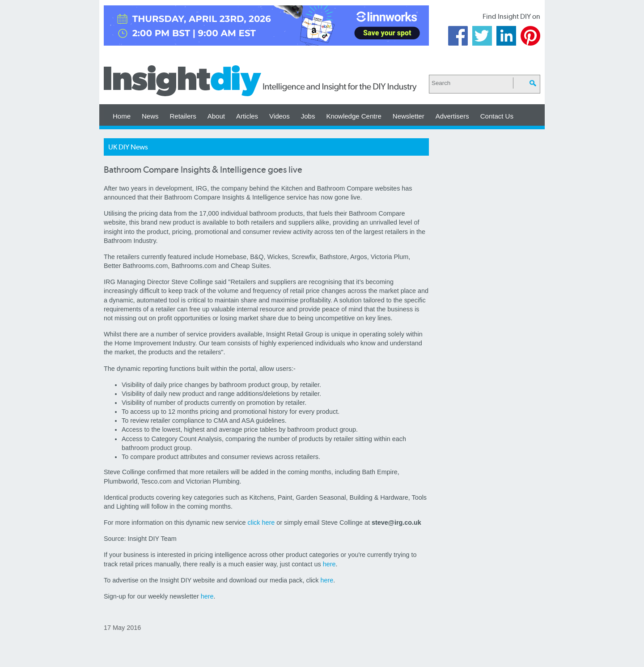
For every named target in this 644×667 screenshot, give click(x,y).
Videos (280, 116)
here (329, 564)
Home (122, 116)
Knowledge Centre (354, 116)
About (216, 116)
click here (261, 523)
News (150, 116)
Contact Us (497, 116)
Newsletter (409, 116)
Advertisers (452, 116)
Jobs (308, 116)
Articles (247, 116)
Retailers (183, 116)
